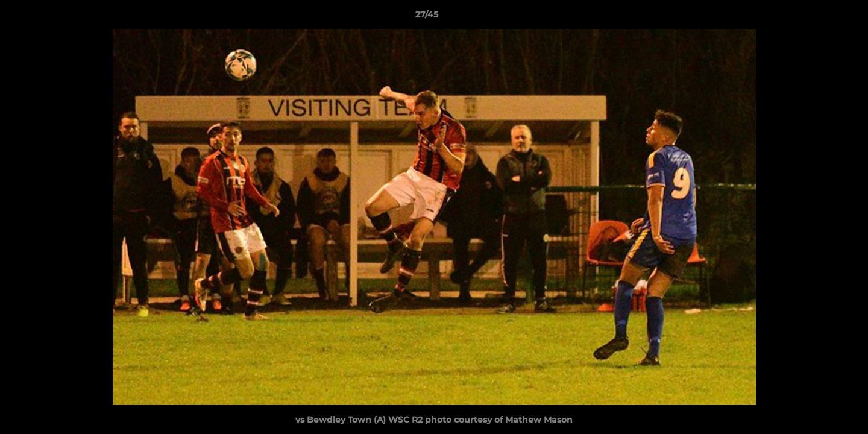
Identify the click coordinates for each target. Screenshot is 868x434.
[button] (817, 17)
